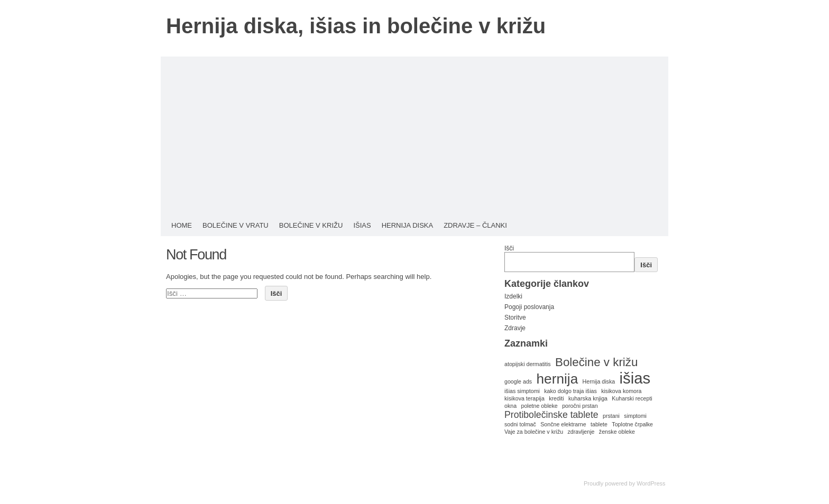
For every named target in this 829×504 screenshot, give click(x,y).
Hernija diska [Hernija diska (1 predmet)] (599, 381)
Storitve (515, 318)
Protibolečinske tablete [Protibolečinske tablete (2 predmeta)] (551, 415)
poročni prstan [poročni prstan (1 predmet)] (580, 406)
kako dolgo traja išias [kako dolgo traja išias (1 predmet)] (570, 391)
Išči (509, 248)
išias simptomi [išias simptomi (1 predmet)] (522, 391)
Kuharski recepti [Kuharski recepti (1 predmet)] (632, 398)
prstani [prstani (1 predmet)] (611, 416)
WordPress (651, 483)
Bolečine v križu (311, 225)
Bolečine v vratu (236, 225)
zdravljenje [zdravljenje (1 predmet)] (581, 432)
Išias (362, 225)
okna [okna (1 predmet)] (510, 406)
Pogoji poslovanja (529, 307)
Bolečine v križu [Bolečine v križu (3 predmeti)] (596, 362)
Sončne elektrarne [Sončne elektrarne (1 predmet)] (563, 424)
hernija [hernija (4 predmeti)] (558, 379)
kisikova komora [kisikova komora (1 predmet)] (621, 391)
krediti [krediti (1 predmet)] (556, 398)
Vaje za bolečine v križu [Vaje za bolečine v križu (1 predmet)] (534, 432)
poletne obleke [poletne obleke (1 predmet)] (539, 406)
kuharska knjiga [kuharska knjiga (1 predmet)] (588, 398)
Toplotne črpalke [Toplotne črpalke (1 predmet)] (632, 424)
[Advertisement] (414, 136)
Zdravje (515, 328)
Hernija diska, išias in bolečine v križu (356, 26)
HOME (182, 225)
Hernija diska (408, 225)
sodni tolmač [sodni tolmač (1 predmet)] (520, 424)
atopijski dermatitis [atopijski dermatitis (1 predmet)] (528, 364)
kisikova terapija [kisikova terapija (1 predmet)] (524, 398)
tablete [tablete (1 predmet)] (599, 424)
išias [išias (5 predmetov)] (635, 378)
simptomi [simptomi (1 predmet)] (635, 416)
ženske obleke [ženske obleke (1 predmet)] (617, 432)
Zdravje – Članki (475, 225)
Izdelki (513, 296)
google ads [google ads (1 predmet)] (518, 381)
